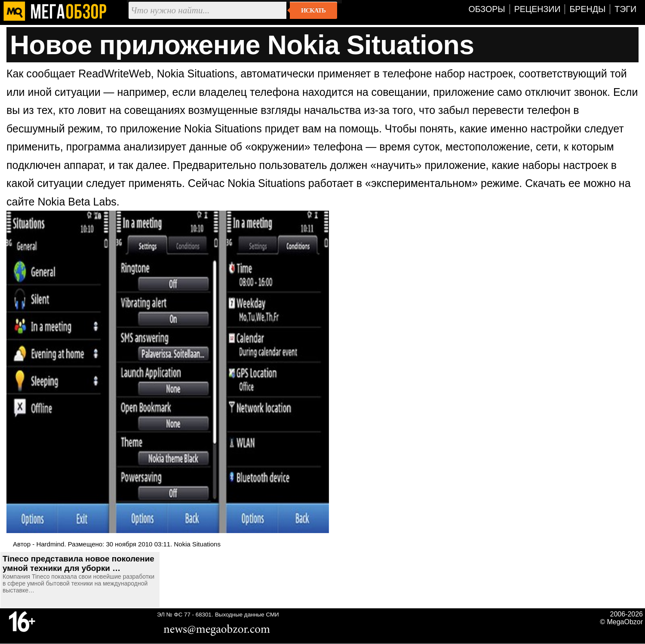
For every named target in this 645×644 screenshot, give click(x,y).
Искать (313, 10)
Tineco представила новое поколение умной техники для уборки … (78, 563)
